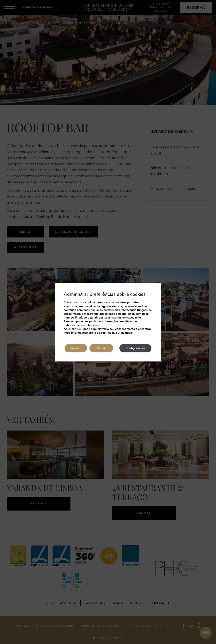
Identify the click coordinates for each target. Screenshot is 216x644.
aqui (80, 329)
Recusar (101, 348)
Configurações (135, 348)
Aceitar (76, 348)
